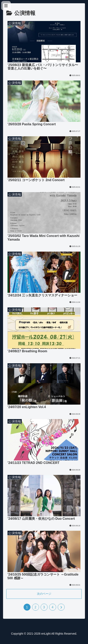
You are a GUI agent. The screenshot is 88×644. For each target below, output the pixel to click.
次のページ (44, 594)
